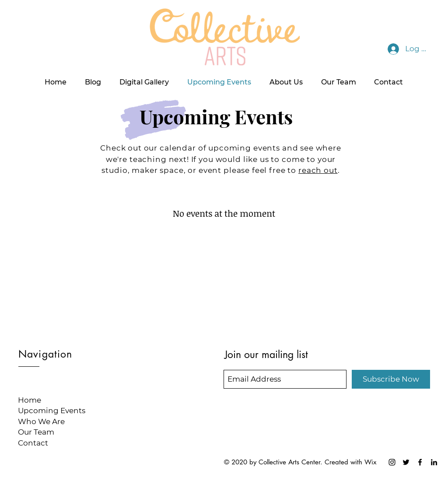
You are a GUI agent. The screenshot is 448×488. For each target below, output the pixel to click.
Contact (33, 443)
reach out (318, 170)
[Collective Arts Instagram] (392, 462)
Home (30, 400)
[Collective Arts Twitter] (406, 462)
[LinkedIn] (434, 462)
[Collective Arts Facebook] (420, 462)
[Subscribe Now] (391, 379)
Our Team (36, 432)
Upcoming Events (52, 411)
